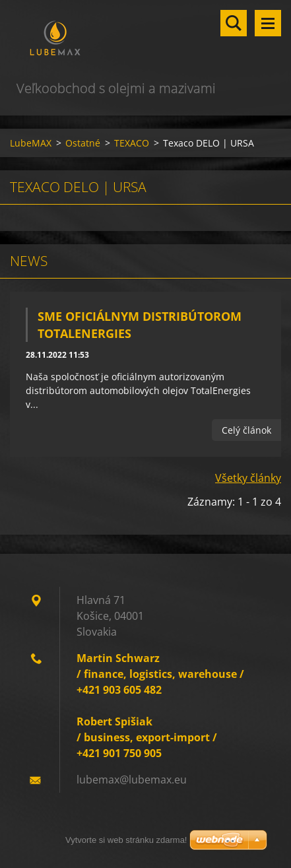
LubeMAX (31, 143)
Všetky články (248, 478)
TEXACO (132, 143)
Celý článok (246, 430)
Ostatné (83, 143)
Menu (268, 23)
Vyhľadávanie (234, 23)
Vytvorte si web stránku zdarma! (126, 840)
